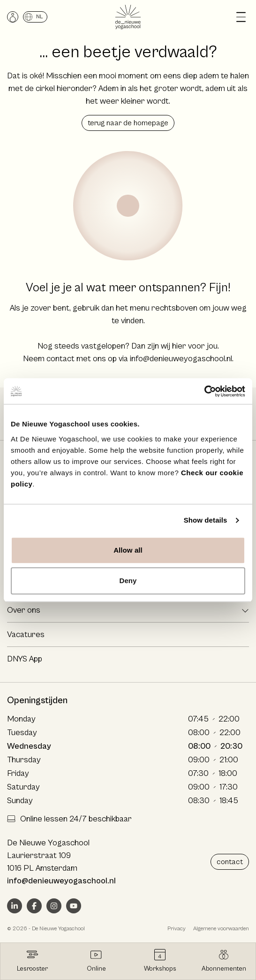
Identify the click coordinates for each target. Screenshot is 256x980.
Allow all (128, 550)
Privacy (177, 929)
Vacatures (26, 634)
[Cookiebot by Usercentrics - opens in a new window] (204, 391)
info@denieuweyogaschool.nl (181, 359)
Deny (128, 581)
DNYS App (25, 659)
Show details (206, 520)
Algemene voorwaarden (221, 929)
